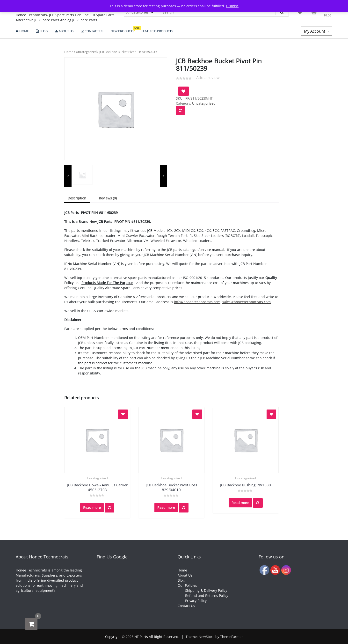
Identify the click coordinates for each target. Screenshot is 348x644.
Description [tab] (77, 198)
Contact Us (186, 606)
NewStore (207, 637)
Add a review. (208, 78)
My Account (315, 31)
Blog (181, 580)
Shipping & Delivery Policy (206, 590)
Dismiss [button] (232, 6)
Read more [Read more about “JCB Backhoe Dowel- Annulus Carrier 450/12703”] (92, 508)
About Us (185, 575)
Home (69, 52)
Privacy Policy (196, 601)
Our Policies (187, 585)
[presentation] (68, 176)
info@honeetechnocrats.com (197, 302)
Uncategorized (86, 52)
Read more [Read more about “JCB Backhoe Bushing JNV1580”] (240, 503)
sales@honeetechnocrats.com (246, 302)
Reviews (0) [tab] (108, 198)
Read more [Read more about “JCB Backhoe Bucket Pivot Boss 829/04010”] (166, 508)
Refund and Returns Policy (207, 596)
